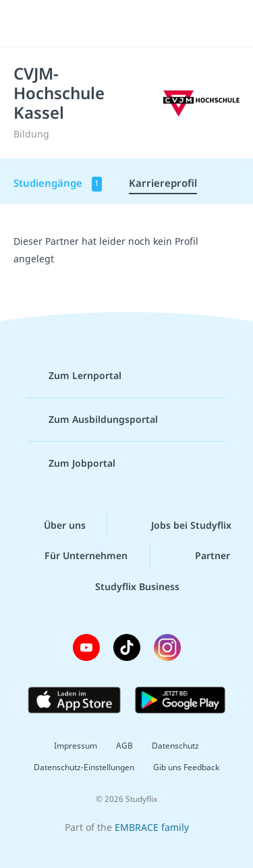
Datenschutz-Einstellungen (84, 767)
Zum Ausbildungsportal (92, 419)
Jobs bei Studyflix (180, 525)
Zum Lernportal (74, 376)
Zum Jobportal (71, 463)
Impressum (76, 746)
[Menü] (28, 24)
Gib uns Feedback (186, 767)
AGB (124, 746)
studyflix (139, 24)
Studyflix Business (126, 587)
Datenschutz (175, 746)
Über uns (54, 525)
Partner (202, 556)
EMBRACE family (152, 827)
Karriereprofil (163, 183)
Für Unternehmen (75, 556)
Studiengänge (58, 184)
